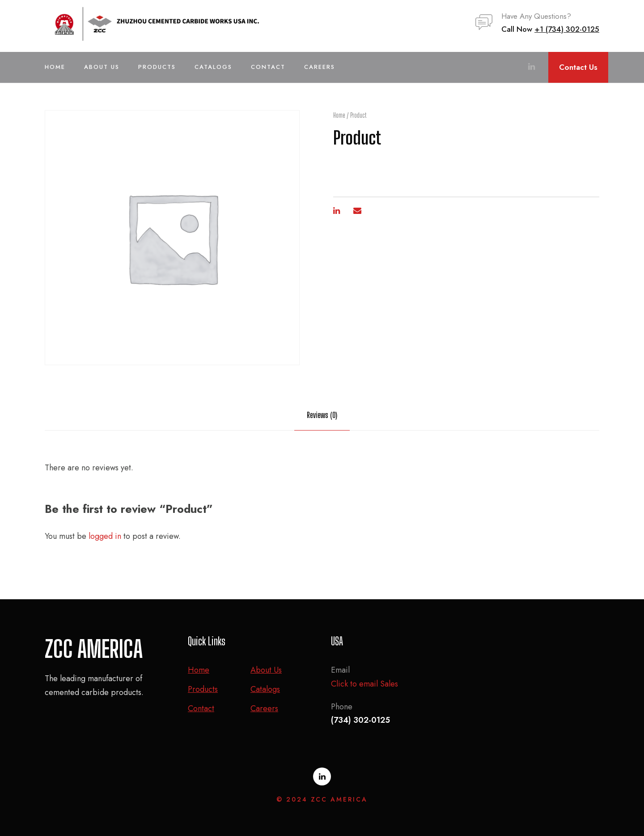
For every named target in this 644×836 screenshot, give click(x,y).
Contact (268, 67)
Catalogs (213, 67)
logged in (105, 536)
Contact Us (578, 67)
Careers (320, 67)
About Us (102, 67)
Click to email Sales (364, 684)
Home (55, 67)
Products (157, 67)
